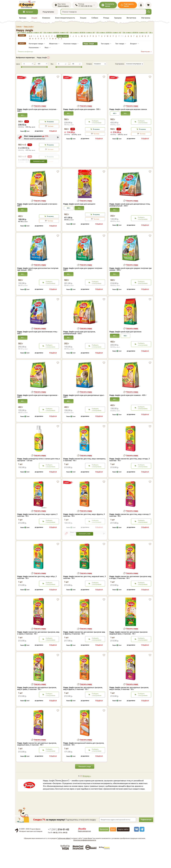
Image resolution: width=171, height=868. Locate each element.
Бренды (23, 20)
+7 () (59, 844)
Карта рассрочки (84, 846)
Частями (50, 124)
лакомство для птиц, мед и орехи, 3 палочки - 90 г (37, 530)
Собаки (95, 20)
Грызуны (118, 20)
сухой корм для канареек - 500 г (82, 107)
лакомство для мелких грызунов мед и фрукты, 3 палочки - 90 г (84, 648)
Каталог (30, 14)
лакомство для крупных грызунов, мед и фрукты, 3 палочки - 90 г (83, 703)
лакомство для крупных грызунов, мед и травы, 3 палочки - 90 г (37, 703)
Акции (34, 20)
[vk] (136, 844)
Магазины (146, 20)
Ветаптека (131, 20)
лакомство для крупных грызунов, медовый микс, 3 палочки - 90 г (37, 759)
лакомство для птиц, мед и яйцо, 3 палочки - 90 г (37, 592)
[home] (28, 5)
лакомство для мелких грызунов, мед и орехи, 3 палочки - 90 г (38, 648)
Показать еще (85, 781)
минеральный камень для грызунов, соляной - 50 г (84, 759)
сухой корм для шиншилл (79, 219)
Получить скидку (40, 104)
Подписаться (145, 834)
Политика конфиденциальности (85, 855)
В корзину (50, 119)
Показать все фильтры (25, 53)
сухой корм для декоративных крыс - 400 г (84, 411)
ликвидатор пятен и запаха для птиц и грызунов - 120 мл (39, 474)
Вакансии (104, 844)
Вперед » (87, 791)
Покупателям (48, 14)
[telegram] (142, 844)
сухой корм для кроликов (125, 346)
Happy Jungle (42, 59)
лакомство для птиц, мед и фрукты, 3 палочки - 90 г (84, 530)
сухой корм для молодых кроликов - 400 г (38, 411)
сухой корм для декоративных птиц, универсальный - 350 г (130, 220)
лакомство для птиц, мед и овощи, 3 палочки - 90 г (130, 530)
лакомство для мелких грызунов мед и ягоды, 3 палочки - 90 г (130, 592)
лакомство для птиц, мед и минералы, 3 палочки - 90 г (84, 474)
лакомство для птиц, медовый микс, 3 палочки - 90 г (85, 592)
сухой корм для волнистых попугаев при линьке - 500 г (38, 284)
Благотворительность (65, 20)
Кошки (83, 20)
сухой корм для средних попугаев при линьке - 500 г (131, 284)
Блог (113, 844)
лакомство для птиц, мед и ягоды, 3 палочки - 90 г (130, 474)
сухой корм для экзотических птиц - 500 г (38, 347)
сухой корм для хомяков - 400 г (128, 410)
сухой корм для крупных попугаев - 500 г (37, 108)
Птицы (106, 20)
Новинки (46, 20)
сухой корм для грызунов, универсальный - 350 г (79, 347)
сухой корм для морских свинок (128, 107)
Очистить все (145, 53)
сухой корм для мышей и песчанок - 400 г (38, 220)
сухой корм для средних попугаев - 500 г (83, 284)
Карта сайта (123, 844)
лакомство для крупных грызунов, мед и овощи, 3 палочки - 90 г (129, 703)
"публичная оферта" (64, 853)
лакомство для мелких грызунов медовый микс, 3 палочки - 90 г (128, 648)
